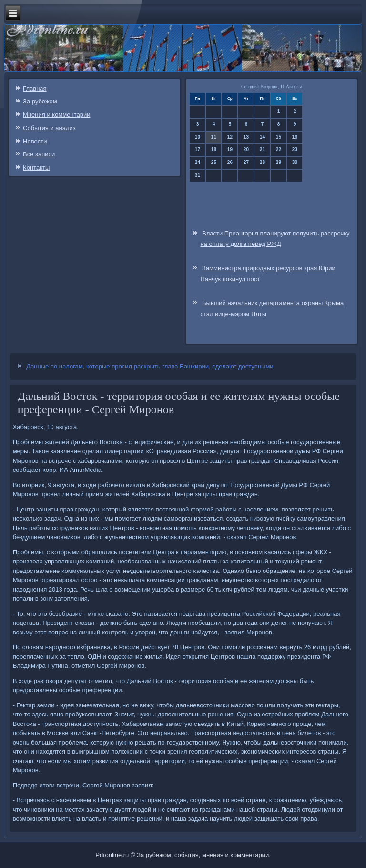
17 (198, 149)
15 (279, 137)
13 (246, 137)
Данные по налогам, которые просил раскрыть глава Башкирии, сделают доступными (150, 366)
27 (246, 162)
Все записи (39, 154)
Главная (35, 88)
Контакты (36, 168)
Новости (35, 141)
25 (214, 162)
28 (262, 162)
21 (262, 149)
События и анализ (49, 128)
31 (198, 175)
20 (246, 149)
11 (214, 137)
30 (295, 162)
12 (230, 137)
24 (198, 162)
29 (279, 162)
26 (230, 162)
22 (279, 149)
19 (230, 149)
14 (262, 137)
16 (295, 137)
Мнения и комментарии (56, 115)
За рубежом (40, 101)
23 (295, 149)
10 (198, 137)
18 (214, 149)
